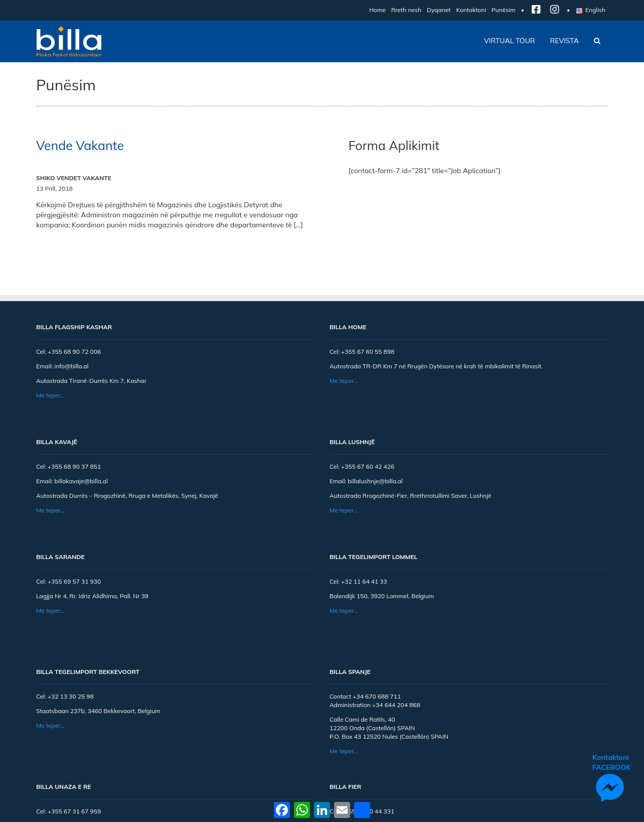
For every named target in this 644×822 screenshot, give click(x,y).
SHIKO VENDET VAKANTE (74, 178)
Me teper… (50, 395)
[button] (597, 41)
